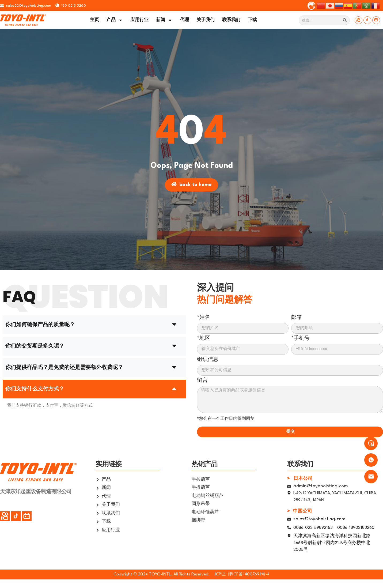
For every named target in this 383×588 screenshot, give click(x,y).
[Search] (345, 20)
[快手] (359, 20)
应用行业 (139, 20)
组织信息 (208, 360)
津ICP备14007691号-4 (249, 574)
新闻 (164, 20)
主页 (94, 20)
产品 (115, 20)
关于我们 (206, 20)
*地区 (204, 338)
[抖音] (367, 20)
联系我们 (231, 20)
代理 (184, 20)
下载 (252, 20)
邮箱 (297, 318)
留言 (202, 380)
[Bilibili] (376, 20)
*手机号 (300, 338)
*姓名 (204, 318)
